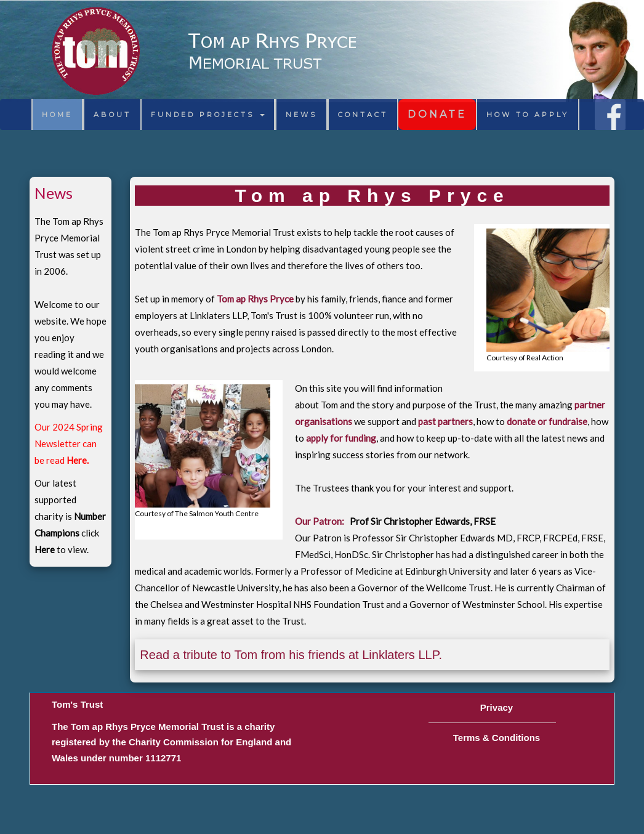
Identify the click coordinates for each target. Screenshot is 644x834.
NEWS (301, 115)
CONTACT (363, 115)
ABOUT (112, 115)
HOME (57, 115)
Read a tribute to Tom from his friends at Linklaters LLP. (291, 655)
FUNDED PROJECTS (208, 115)
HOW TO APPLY (528, 115)
